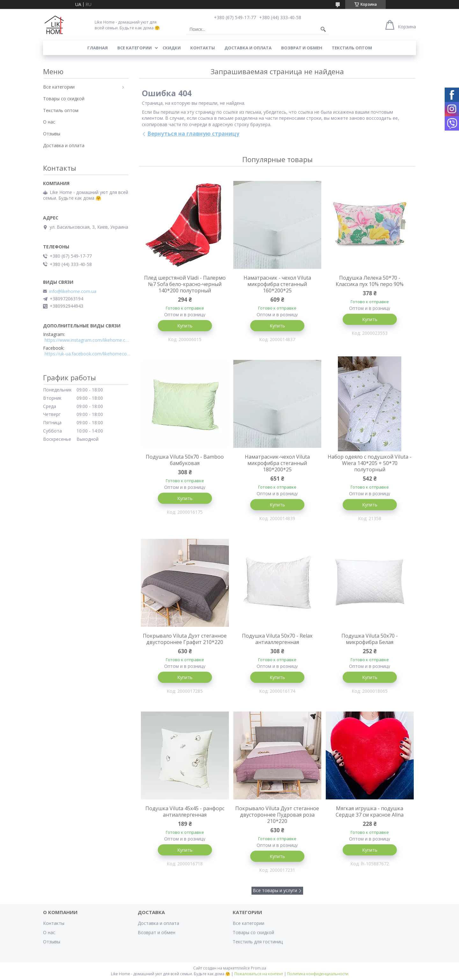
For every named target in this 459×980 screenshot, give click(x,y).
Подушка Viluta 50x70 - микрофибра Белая (370, 639)
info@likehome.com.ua (73, 291)
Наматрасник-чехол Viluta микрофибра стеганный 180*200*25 (277, 463)
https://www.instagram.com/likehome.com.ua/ (88, 340)
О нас (49, 122)
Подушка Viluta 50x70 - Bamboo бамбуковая (185, 460)
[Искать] (323, 29)
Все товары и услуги (275, 890)
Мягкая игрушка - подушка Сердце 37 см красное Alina (370, 812)
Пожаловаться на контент (259, 974)
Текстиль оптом (352, 48)
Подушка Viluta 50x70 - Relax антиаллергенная (277, 639)
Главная (98, 48)
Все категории (135, 48)
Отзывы (52, 134)
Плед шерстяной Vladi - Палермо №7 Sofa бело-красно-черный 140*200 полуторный (185, 284)
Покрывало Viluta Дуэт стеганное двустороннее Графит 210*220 (185, 639)
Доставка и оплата (248, 48)
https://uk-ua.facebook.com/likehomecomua (88, 354)
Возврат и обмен (302, 48)
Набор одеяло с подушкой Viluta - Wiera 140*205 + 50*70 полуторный (370, 463)
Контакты (203, 48)
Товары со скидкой (64, 99)
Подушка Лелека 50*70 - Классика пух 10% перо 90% (370, 281)
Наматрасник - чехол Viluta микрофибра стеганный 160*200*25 (277, 284)
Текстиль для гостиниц (258, 942)
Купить (185, 326)
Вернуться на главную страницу (193, 134)
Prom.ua (259, 968)
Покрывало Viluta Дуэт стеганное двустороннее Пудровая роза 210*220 (277, 815)
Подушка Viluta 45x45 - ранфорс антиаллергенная (185, 812)
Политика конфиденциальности (318, 974)
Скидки (172, 48)
